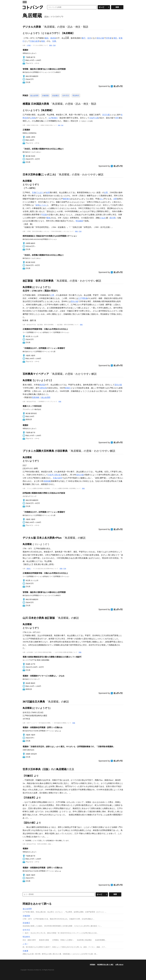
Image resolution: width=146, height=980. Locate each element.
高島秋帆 (36, 397)
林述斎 (53, 38)
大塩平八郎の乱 (54, 475)
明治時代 (76, 96)
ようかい (44, 205)
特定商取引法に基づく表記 (105, 965)
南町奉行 (66, 199)
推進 (43, 41)
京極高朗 (45, 96)
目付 (89, 38)
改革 (48, 193)
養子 (84, 38)
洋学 (117, 118)
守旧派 (44, 215)
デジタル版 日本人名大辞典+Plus (42, 538)
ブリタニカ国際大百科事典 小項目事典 (45, 451)
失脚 (54, 41)
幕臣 (47, 38)
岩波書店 (56, 96)
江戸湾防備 (83, 298)
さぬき (103, 218)
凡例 (54, 45)
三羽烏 (33, 118)
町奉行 (68, 388)
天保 (34, 193)
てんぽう (40, 193)
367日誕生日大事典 (34, 702)
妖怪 (37, 205)
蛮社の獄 (100, 38)
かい (102, 199)
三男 (52, 295)
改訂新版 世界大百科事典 (38, 281)
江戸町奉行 (53, 118)
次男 (106, 193)
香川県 (113, 218)
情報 (50, 45)
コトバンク (33, 7)
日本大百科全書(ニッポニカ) (39, 174)
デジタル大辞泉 (32, 27)
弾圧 (115, 38)
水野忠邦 (43, 388)
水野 (115, 199)
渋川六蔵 (106, 115)
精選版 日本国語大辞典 (36, 104)
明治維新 (79, 221)
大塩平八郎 (94, 118)
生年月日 (66, 96)
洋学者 (109, 38)
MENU (25, 2)
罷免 (49, 218)
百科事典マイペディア (36, 374)
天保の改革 (35, 41)
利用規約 (93, 965)
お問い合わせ (119, 965)
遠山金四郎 (34, 96)
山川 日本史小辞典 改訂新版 (39, 618)
